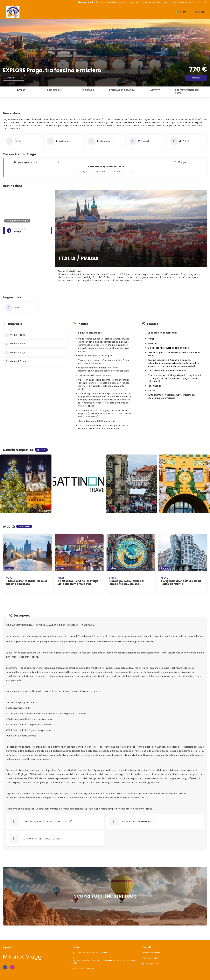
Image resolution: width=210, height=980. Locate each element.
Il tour (21, 90)
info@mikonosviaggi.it (184, 2)
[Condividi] (14, 78)
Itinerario (88, 90)
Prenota (196, 78)
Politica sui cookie (150, 958)
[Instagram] (205, 2)
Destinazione (55, 90)
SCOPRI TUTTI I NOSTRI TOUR (187, 91)
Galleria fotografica (122, 90)
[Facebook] (199, 2)
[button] (202, 229)
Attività (155, 90)
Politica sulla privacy (151, 953)
